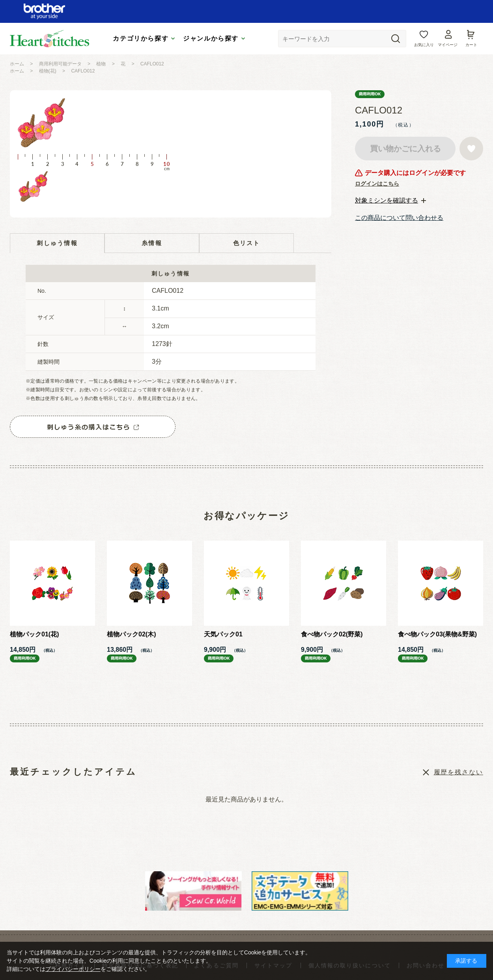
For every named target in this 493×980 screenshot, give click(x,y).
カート (471, 45)
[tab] (390, 201)
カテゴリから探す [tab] (141, 38)
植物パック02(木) (131, 634)
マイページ (448, 45)
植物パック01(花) (34, 634)
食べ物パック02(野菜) (332, 634)
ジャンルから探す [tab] (211, 38)
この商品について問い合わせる (399, 218)
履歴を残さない (458, 772)
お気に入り (424, 45)
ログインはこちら (377, 184)
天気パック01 (223, 634)
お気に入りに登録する (471, 149)
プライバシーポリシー (73, 969)
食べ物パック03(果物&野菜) (437, 634)
